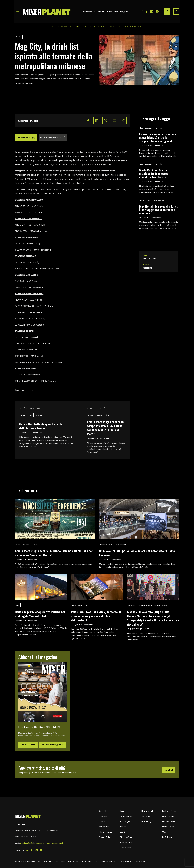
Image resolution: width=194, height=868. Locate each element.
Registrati (169, 770)
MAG (18, 37)
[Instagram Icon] (142, 12)
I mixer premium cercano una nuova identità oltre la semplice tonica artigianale (158, 137)
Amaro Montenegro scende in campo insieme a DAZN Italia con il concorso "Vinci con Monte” (105, 428)
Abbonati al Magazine (52, 745)
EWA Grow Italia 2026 (80, 605)
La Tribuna (167, 837)
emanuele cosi (159, 200)
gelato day (40, 415)
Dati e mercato (126, 816)
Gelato (23, 415)
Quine (165, 832)
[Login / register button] (167, 12)
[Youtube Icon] (157, 12)
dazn (108, 415)
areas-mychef (121, 544)
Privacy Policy (105, 837)
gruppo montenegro (95, 415)
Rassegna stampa (146, 128)
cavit (18, 605)
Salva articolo (26, 138)
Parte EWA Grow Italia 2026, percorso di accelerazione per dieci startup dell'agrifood (96, 616)
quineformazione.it (55, 843)
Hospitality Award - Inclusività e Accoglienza (154, 605)
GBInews (88, 12)
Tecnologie (125, 821)
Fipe (116, 12)
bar (149, 200)
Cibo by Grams (127, 837)
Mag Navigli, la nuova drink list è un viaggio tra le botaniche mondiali (158, 210)
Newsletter (104, 827)
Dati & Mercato (66, 26)
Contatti (102, 821)
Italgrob (124, 12)
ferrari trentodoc (106, 544)
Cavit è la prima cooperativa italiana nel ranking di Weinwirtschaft (40, 614)
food (31, 415)
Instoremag (146, 821)
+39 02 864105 (31, 837)
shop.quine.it (40, 843)
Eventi (123, 832)
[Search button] (176, 12)
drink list (27, 37)
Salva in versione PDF (53, 138)
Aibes (109, 12)
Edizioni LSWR (169, 821)
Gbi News (145, 816)
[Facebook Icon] (147, 12)
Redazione (37, 433)
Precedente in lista (30, 408)
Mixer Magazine (106, 832)
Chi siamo (103, 816)
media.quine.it (26, 843)
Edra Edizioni (168, 816)
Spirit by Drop (126, 842)
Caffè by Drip (126, 847)
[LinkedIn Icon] (152, 12)
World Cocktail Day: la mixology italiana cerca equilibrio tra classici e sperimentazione (154, 173)
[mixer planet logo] (28, 816)
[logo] (47, 12)
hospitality (132, 605)
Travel (123, 827)
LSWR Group (168, 827)
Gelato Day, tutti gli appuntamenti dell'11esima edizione (41, 426)
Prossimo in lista (96, 408)
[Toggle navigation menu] (18, 12)
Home (55, 26)
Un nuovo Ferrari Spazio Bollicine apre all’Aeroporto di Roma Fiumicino (137, 553)
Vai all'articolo (28, 745)
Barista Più (99, 12)
